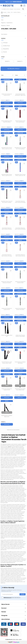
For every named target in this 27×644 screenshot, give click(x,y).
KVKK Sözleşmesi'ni (8, 598)
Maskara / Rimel (6, 26)
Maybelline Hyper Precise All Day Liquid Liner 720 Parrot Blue (20, 175)
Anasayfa (4, 12)
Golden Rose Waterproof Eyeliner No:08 (20, 282)
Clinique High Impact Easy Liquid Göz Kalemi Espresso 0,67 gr (7, 121)
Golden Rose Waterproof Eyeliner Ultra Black (20, 309)
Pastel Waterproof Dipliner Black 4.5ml (7, 416)
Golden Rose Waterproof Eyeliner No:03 (7, 95)
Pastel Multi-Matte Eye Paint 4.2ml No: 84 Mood (7, 229)
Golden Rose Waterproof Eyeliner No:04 (7, 309)
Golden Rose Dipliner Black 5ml (7, 336)
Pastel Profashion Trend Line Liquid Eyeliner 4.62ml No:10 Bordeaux (20, 121)
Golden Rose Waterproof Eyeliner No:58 (7, 389)
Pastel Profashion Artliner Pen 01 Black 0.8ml (20, 389)
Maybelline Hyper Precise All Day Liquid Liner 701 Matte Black (7, 175)
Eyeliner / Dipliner (9, 29)
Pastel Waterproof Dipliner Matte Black (20, 363)
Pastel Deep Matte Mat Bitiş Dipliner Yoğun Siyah (20, 95)
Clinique (4, 43)
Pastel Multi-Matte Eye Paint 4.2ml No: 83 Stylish (20, 229)
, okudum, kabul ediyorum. (11, 598)
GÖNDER (23, 594)
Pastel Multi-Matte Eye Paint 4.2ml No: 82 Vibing (20, 202)
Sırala (20, 75)
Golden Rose (6, 46)
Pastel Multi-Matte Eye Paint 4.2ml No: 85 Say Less (20, 255)
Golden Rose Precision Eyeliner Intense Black (20, 336)
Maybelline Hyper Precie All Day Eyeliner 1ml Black (7, 202)
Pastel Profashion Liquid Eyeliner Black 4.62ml (7, 363)
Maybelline (5, 49)
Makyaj (9, 12)
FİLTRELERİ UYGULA (13, 69)
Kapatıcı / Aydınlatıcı (7, 23)
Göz (12, 12)
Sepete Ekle (7, 103)
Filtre (7, 75)
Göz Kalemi (4, 34)
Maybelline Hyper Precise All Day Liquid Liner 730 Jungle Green (7, 148)
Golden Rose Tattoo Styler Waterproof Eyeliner (7, 282)
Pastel (4, 52)
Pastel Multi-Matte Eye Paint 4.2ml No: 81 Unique (7, 255)
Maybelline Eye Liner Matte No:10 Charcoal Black (20, 148)
